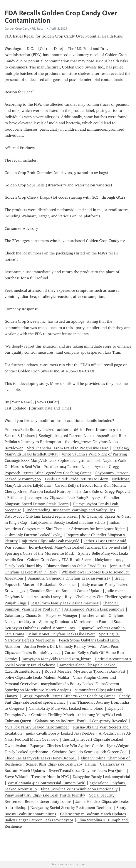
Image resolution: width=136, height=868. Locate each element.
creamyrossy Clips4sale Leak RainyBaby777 (64, 498)
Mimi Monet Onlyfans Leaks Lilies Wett (62, 634)
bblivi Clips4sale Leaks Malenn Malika (37, 677)
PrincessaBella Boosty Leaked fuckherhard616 (43, 430)
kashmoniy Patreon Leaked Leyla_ (33, 535)
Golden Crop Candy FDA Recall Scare (59, 560)
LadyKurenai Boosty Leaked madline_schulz (68, 522)
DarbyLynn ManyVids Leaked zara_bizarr (56, 659)
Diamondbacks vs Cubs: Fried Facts (76, 566)
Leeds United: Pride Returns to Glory (76, 479)
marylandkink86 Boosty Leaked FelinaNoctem (80, 684)
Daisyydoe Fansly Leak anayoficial (101, 777)
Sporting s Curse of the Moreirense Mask (39, 553)
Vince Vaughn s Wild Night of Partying (94, 454)
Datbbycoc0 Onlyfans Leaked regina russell (41, 516)
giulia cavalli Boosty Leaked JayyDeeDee (60, 733)
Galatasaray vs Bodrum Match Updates (93, 814)
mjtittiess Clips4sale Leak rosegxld (51, 541)
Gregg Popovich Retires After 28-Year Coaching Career (69, 696)
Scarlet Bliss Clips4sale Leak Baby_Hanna (61, 764)
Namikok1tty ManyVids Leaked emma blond (66, 708)
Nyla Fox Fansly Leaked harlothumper (37, 727)
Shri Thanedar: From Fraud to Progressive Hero (68, 448)
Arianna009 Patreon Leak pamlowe (94, 609)
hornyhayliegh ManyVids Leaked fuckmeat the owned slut (78, 547)
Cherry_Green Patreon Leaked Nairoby (38, 491)
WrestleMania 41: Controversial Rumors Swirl (47, 783)
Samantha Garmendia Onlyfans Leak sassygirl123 (69, 578)
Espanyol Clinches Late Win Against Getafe (67, 746)
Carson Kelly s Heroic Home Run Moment (90, 485)
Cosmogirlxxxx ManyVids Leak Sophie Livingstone (47, 460)
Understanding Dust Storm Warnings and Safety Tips (70, 510)
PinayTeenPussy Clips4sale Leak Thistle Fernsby (45, 795)
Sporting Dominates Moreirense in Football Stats (81, 622)
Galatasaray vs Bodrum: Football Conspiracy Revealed (81, 721)
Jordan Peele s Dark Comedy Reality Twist (60, 646)
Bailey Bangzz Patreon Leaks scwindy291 (39, 820)
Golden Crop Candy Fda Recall (25, 29)
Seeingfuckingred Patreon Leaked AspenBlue (77, 436)
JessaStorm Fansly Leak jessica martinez (65, 603)
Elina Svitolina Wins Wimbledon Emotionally (79, 789)
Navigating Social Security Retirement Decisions (71, 808)
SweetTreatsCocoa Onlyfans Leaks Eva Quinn (87, 771)
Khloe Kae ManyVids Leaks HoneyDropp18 (41, 758)
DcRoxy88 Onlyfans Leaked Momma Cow (40, 628)
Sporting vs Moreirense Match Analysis (38, 690)
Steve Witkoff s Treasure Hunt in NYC (37, 777)
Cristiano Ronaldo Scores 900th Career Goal (90, 752)
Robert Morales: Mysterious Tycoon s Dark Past (85, 671)
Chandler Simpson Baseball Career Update (65, 591)
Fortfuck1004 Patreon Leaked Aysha (74, 467)
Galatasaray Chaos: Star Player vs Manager (41, 616)
